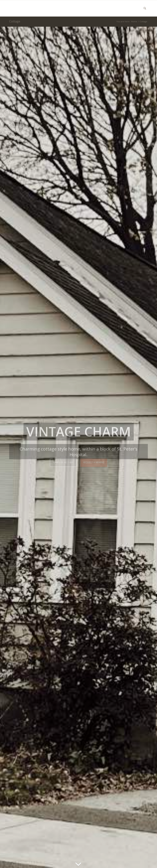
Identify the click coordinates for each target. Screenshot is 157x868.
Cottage (15, 21)
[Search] (145, 8)
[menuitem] (145, 8)
